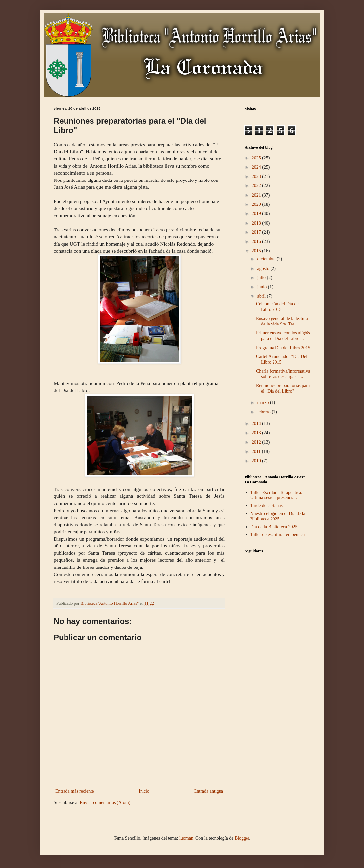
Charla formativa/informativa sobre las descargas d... (283, 374)
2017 (257, 232)
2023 (257, 176)
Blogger (242, 838)
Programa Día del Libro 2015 (283, 348)
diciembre (267, 259)
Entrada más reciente (75, 791)
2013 (257, 433)
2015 (257, 251)
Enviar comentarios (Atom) (105, 802)
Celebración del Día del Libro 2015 (278, 307)
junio (262, 287)
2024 (257, 167)
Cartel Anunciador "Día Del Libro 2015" (282, 359)
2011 (257, 452)
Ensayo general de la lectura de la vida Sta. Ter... (282, 321)
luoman (186, 838)
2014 (257, 424)
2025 (257, 158)
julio (262, 278)
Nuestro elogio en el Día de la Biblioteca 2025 (278, 516)
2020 (257, 204)
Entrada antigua (209, 791)
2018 (257, 223)
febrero (264, 412)
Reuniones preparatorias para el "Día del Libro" (283, 388)
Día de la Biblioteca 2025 (274, 527)
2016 (257, 241)
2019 (257, 214)
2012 (257, 442)
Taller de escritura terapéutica (278, 534)
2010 (257, 461)
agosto (264, 268)
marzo (263, 403)
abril (262, 296)
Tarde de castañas (267, 506)
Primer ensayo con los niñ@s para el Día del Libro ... (283, 336)
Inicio (144, 791)
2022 (257, 186)
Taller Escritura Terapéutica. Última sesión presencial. (276, 495)
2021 (257, 195)
